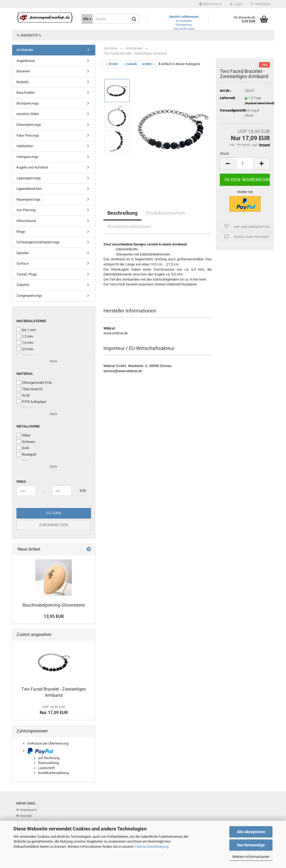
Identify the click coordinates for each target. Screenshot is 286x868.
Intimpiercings (27, 157)
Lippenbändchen (29, 189)
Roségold (26, 454)
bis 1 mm (26, 330)
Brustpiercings (28, 103)
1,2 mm (25, 336)
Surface (23, 263)
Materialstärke (31, 321)
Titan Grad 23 (29, 389)
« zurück (130, 64)
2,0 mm (25, 349)
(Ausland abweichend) (260, 103)
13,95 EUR (54, 616)
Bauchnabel (26, 92)
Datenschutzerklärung (151, 847)
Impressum (28, 810)
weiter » (148, 64)
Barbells (23, 82)
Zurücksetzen (54, 525)
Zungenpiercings (29, 296)
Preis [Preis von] (21, 482)
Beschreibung (122, 213)
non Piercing (26, 210)
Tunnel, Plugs (27, 274)
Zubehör (23, 285)
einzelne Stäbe (28, 114)
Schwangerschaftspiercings (38, 242)
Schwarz (26, 442)
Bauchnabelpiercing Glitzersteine (54, 605)
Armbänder (25, 50)
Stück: (225, 154)
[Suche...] (87, 19)
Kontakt (26, 816)
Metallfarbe (28, 426)
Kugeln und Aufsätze (32, 167)
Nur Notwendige (251, 845)
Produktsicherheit (165, 213)
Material (25, 374)
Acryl (23, 395)
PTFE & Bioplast (31, 402)
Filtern (54, 513)
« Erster (112, 64)
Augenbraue (26, 61)
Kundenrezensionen (129, 226)
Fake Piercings (28, 135)
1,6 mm (25, 342)
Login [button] (236, 4)
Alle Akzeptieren (251, 832)
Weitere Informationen (251, 857)
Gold (23, 448)
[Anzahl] (245, 164)
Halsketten (25, 146)
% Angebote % (29, 35)
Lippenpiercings (29, 178)
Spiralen (23, 253)
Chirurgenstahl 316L (34, 382)
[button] (210, 4)
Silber (23, 435)
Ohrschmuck (26, 221)
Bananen (23, 71)
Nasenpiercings (28, 199)
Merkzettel (260, 4)
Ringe (21, 232)
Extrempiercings (29, 125)
